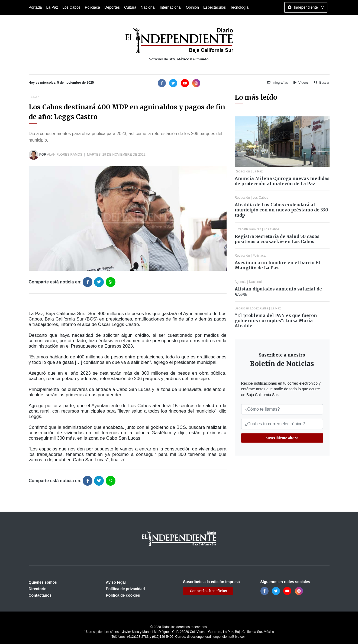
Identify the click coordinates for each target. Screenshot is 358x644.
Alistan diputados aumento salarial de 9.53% (278, 291)
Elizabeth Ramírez (248, 229)
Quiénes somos (43, 582)
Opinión (192, 7)
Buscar (322, 83)
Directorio (38, 589)
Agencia (241, 282)
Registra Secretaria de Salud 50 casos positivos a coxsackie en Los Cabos (277, 239)
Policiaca (92, 7)
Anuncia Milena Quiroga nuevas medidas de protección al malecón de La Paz (282, 181)
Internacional (171, 7)
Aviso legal (116, 582)
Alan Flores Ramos (65, 155)
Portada (35, 7)
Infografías (277, 83)
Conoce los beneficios (208, 591)
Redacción (242, 171)
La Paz (52, 7)
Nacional (148, 7)
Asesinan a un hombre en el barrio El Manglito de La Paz (278, 265)
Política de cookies (123, 595)
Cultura (130, 7)
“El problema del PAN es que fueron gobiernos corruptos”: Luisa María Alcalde (276, 321)
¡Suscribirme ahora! (282, 438)
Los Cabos (71, 7)
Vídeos (301, 83)
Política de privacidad (125, 589)
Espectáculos (215, 7)
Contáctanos (40, 595)
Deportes (112, 7)
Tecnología (239, 7)
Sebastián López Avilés (251, 308)
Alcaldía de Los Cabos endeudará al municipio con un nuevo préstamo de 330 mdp (281, 210)
